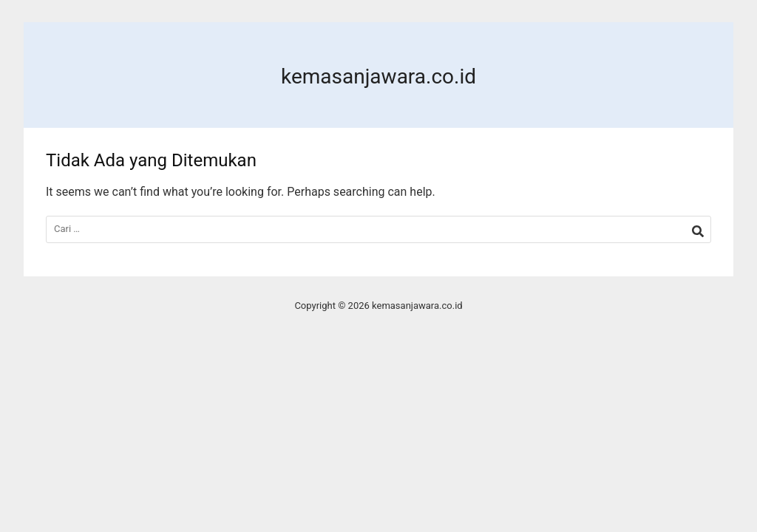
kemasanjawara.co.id (378, 76)
